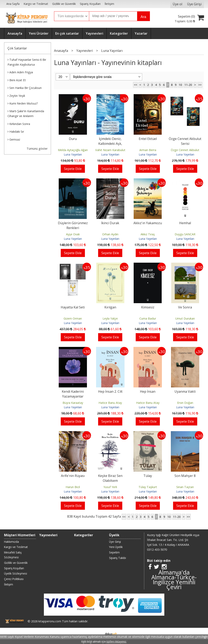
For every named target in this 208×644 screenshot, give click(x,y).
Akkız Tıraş (148, 234)
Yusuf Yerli (110, 487)
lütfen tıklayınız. (117, 641)
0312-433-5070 (157, 550)
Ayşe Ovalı (73, 234)
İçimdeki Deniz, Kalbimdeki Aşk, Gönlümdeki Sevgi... (110, 144)
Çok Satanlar (17, 48)
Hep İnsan (148, 391)
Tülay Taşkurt (148, 487)
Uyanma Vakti (185, 391)
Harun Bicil (73, 487)
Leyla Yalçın (110, 318)
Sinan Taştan (185, 487)
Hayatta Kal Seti (73, 307)
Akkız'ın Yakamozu (148, 223)
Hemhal (185, 223)
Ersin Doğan (185, 403)
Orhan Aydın (110, 234)
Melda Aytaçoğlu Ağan (73, 150)
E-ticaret (98, 633)
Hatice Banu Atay (110, 403)
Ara (143, 17)
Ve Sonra (185, 307)
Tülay (148, 476)
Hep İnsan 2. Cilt (110, 391)
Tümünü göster (37, 149)
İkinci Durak (110, 223)
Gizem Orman (73, 318)
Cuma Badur (148, 318)
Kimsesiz (148, 307)
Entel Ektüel (148, 139)
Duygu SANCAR (185, 234)
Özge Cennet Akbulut (185, 150)
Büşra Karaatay (73, 403)
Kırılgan (110, 307)
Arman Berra (148, 150)
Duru (73, 139)
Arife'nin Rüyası (73, 476)
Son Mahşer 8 (185, 476)
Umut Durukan (185, 318)
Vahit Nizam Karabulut (110, 150)
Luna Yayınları (73, 154)
